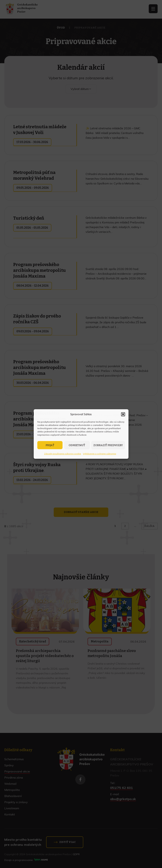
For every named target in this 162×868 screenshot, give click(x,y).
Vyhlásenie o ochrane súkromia (99, 454)
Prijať (50, 445)
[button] (123, 414)
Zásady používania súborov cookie (63, 454)
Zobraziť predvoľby (108, 445)
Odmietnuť (77, 445)
